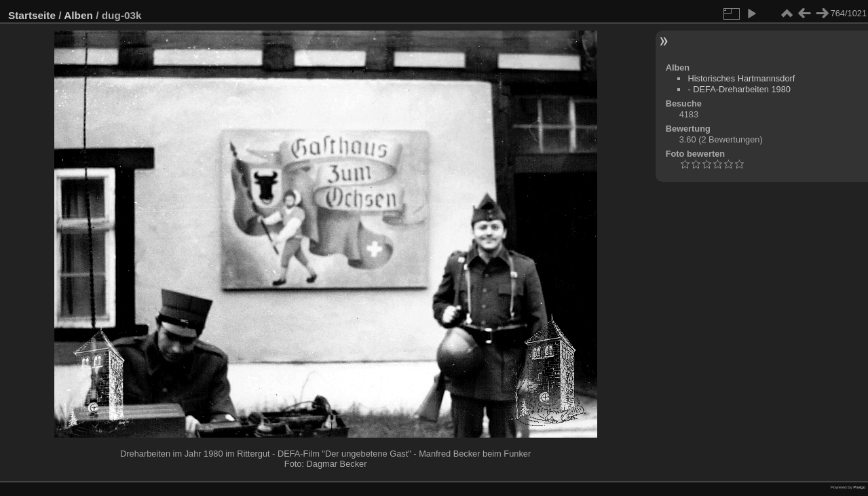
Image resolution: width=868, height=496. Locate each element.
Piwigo (859, 487)
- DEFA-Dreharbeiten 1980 (739, 89)
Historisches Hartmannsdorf (741, 78)
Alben (78, 15)
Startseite (32, 15)
